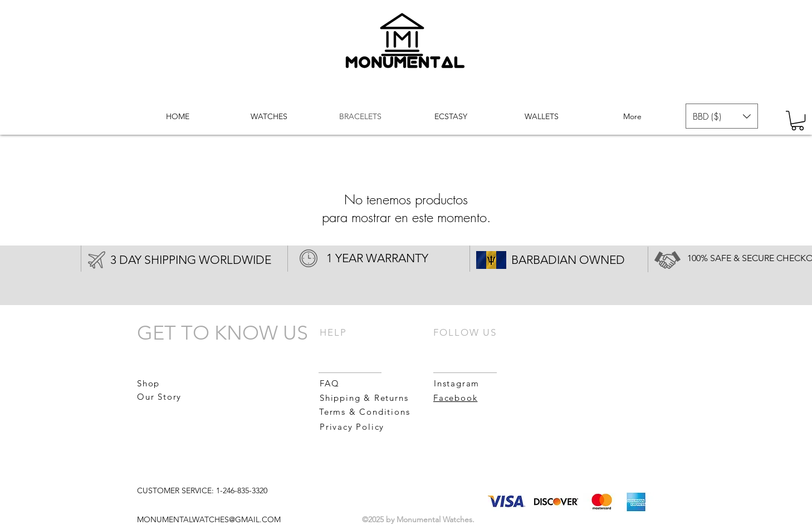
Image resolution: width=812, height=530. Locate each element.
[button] (722, 116)
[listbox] (722, 116)
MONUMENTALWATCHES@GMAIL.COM (209, 519)
